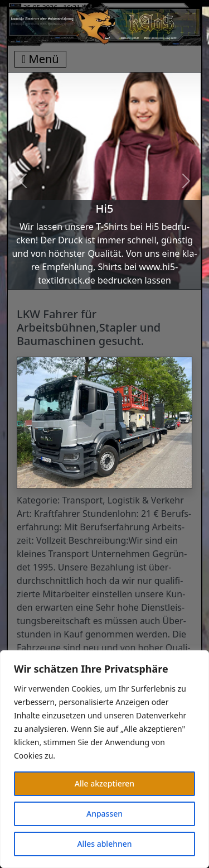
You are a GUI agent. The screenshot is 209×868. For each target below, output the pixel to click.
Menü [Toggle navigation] (40, 59)
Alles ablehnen (104, 844)
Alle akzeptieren (104, 783)
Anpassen (104, 814)
